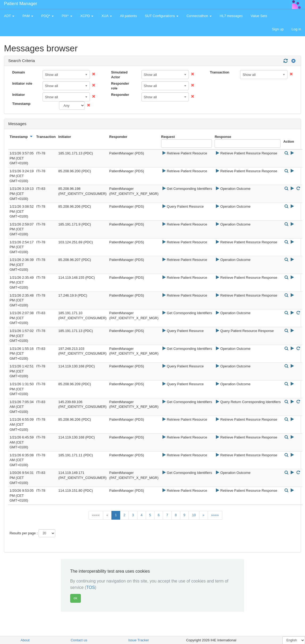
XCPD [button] (87, 16)
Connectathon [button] (199, 16)
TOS (91, 587)
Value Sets (259, 16)
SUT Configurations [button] (162, 16)
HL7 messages (231, 16)
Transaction (220, 72)
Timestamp (21, 104)
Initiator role (22, 83)
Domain (19, 72)
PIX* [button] (67, 16)
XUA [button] (107, 16)
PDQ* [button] (47, 16)
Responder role (120, 86)
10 (194, 515)
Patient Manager (21, 4)
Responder (120, 95)
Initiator (19, 95)
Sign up (278, 29)
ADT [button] (9, 16)
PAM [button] (28, 16)
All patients (128, 16)
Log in (296, 29)
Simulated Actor (119, 75)
